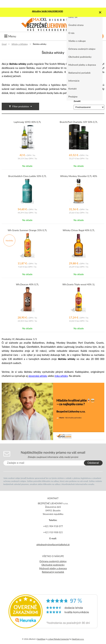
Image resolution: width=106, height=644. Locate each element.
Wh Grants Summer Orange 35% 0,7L (27, 230)
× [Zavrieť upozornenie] (100, 12)
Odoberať (93, 463)
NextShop (41, 639)
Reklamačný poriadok (79, 73)
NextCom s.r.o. (78, 639)
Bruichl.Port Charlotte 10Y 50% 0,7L (79, 122)
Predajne (73, 97)
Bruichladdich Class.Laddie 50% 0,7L (27, 176)
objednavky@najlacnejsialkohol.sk (53, 544)
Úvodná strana (76, 25)
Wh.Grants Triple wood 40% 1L (79, 284)
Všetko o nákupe (77, 41)
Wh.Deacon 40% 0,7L (27, 284)
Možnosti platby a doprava (82, 65)
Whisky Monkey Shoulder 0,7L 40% (79, 176)
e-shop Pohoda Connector (58, 639)
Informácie (74, 81)
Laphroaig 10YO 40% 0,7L (27, 122)
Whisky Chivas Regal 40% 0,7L (79, 230)
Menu (10, 36)
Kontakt (73, 89)
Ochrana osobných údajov (82, 49)
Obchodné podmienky (80, 57)
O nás (71, 33)
